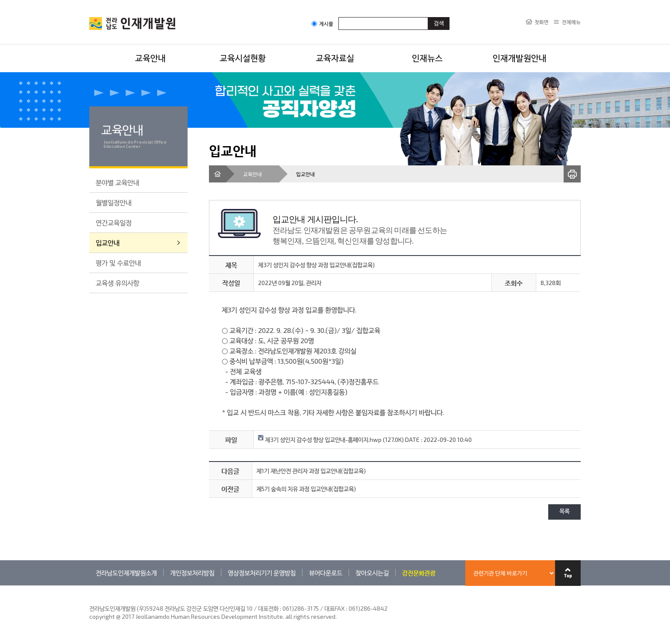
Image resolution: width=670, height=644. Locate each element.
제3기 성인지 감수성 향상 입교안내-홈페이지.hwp (320, 440)
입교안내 (108, 243)
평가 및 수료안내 (118, 263)
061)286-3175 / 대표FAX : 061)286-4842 (335, 608)
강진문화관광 (419, 573)
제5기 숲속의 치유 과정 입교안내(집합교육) (306, 489)
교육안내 (150, 58)
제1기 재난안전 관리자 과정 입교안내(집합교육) (311, 471)
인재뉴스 (427, 58)
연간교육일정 (114, 222)
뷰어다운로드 (326, 573)
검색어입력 (339, 17)
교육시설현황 (243, 58)
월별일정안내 (114, 202)
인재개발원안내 (520, 58)
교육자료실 (335, 58)
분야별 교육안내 (118, 182)
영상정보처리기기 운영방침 (262, 573)
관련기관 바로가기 (90, 585)
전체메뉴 (571, 22)
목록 (564, 512)
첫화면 (542, 22)
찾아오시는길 (372, 573)
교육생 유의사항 (118, 283)
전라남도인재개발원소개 (126, 573)
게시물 (322, 24)
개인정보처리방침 (192, 573)
